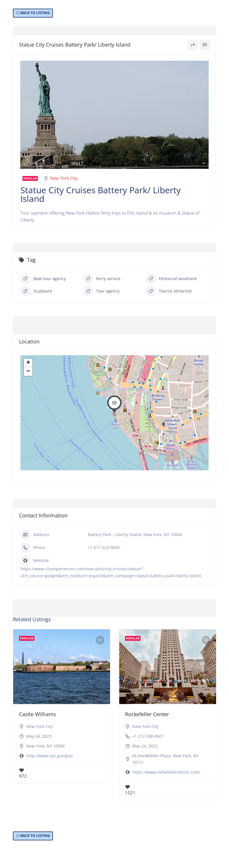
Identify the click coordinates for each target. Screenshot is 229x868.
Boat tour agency (43, 279)
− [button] (28, 372)
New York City (64, 178)
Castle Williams (37, 714)
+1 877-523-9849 (104, 547)
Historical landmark (171, 279)
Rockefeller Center (147, 714)
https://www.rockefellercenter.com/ (166, 772)
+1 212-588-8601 (148, 736)
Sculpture (36, 291)
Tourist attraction (169, 291)
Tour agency (101, 291)
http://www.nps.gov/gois (50, 756)
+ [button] (28, 363)
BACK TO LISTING (35, 13)
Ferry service (102, 279)
